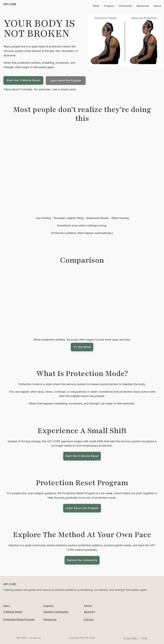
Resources (50, 619)
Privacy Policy (131, 638)
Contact (89, 619)
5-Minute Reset (13, 612)
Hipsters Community (56, 612)
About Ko (89, 612)
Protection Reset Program (19, 619)
